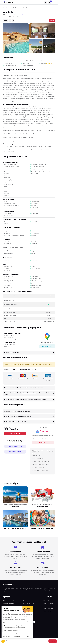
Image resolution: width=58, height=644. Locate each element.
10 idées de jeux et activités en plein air (43, 529)
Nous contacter (28, 611)
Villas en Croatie (48, 611)
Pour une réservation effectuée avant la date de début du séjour (27, 394)
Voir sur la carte (47, 346)
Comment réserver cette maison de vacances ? (18, 411)
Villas (4, 8)
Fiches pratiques (7, 611)
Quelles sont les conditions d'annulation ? (16, 422)
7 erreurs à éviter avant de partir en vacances (15, 506)
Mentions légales (28, 608)
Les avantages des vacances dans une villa (15, 529)
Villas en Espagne (48, 603)
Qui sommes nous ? (8, 601)
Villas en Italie (47, 606)
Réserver (52, 20)
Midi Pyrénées (17, 8)
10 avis (23, 15)
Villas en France (48, 601)
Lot (23, 8)
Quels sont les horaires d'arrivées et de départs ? (18, 416)
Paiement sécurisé (28, 601)
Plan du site (27, 606)
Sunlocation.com (7, 613)
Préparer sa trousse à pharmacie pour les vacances (43, 506)
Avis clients (6, 606)
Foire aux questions (8, 603)
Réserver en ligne (15, 433)
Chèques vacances (29, 603)
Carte (5, 20)
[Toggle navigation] (54, 2)
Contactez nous (15, 452)
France (9, 8)
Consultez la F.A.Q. (15, 446)
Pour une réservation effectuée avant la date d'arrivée (25, 388)
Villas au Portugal (48, 608)
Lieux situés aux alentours (12, 353)
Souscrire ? (43, 442)
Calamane (28, 8)
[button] (3, 641)
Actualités (6, 608)
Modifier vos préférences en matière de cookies (16, 634)
